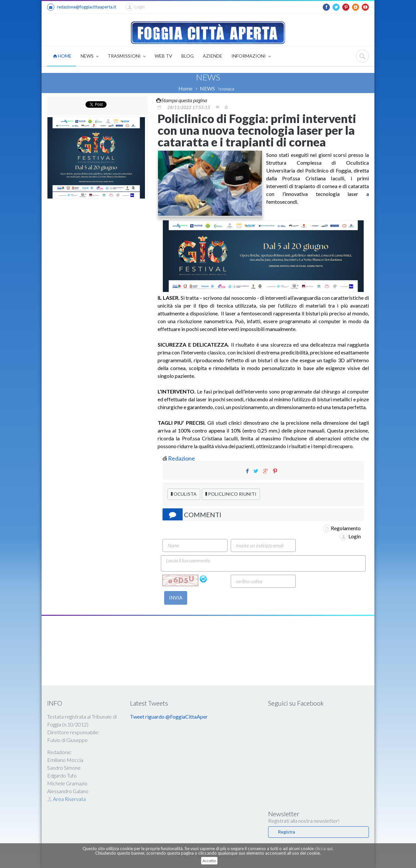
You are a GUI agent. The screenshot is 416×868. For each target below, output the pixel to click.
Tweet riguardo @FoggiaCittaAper (169, 716)
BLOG (188, 56)
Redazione (182, 458)
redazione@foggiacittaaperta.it (82, 7)
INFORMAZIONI (251, 56)
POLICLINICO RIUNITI (231, 494)
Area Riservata (66, 799)
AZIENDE (213, 56)
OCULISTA (184, 494)
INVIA (176, 598)
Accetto (209, 861)
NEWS (90, 56)
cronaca (227, 89)
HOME (62, 56)
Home (185, 88)
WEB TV (163, 56)
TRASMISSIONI (127, 56)
